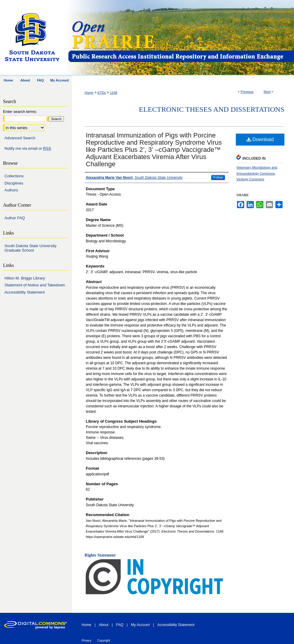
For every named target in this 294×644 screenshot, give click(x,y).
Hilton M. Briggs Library (25, 278)
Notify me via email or (28, 149)
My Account (140, 625)
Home (89, 93)
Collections (14, 176)
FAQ (120, 625)
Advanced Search (20, 138)
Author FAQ (15, 218)
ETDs (102, 93)
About (104, 625)
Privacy (87, 641)
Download (260, 139)
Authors (11, 190)
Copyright (104, 641)
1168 (113, 93)
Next (267, 92)
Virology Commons (250, 179)
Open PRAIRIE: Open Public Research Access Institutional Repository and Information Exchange (181, 38)
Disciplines (14, 183)
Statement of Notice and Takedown (35, 285)
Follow (218, 177)
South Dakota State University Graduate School (30, 248)
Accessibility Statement (25, 292)
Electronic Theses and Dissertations (212, 109)
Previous (247, 92)
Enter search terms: (20, 112)
